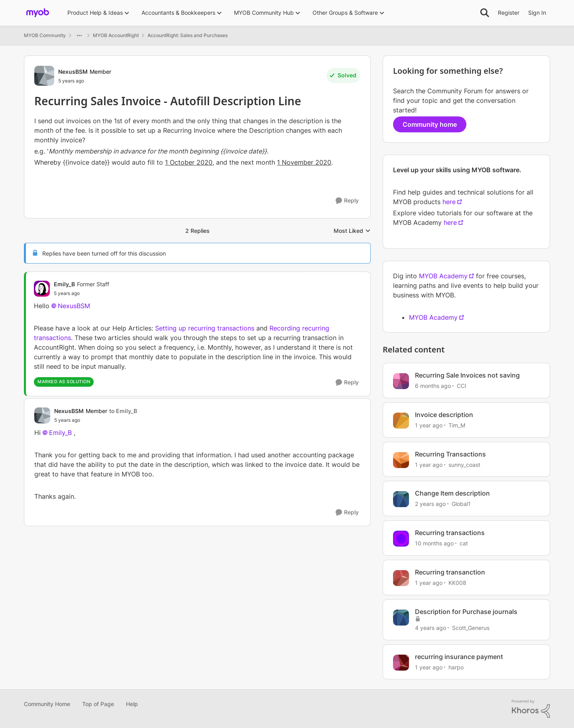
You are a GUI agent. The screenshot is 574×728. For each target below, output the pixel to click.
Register (509, 13)
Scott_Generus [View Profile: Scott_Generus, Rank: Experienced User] (471, 628)
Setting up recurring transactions (205, 328)
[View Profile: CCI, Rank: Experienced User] (401, 381)
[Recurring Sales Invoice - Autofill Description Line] (82, 293)
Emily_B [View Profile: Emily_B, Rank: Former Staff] (64, 284)
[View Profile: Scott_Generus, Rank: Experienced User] (401, 618)
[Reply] (347, 201)
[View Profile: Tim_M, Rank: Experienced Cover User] (401, 421)
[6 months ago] (433, 386)
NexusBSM (74, 306)
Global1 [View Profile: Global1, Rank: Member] (461, 504)
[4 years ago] (431, 628)
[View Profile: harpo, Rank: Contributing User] (401, 663)
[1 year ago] (429, 425)
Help (132, 704)
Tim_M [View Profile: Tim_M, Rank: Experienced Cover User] (457, 425)
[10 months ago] (434, 543)
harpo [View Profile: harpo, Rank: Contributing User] (456, 667)
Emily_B (60, 433)
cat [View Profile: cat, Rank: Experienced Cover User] (464, 543)
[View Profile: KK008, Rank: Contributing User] (401, 578)
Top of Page (98, 704)
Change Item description (452, 493)
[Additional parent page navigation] (79, 35)
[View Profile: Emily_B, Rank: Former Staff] (42, 289)
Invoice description (444, 415)
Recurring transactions (450, 533)
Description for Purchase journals (466, 612)
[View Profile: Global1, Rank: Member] (401, 499)
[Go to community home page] (38, 13)
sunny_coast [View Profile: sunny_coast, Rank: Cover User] (464, 464)
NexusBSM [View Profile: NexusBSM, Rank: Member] (73, 72)
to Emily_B (123, 411)
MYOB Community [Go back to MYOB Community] (45, 35)
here (449, 202)
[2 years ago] (430, 504)
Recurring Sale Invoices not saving (467, 375)
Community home (430, 124)
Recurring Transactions (450, 454)
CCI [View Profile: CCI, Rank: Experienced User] (462, 386)
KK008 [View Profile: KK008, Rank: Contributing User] (457, 583)
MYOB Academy (443, 276)
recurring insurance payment (459, 657)
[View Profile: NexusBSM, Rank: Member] (44, 76)
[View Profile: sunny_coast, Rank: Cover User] (401, 460)
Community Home (47, 704)
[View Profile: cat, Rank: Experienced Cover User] (401, 539)
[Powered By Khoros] (531, 709)
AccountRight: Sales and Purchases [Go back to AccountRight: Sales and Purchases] (188, 35)
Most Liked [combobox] (352, 231)
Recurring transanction (450, 572)
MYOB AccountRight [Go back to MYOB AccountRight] (116, 35)
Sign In (537, 13)
